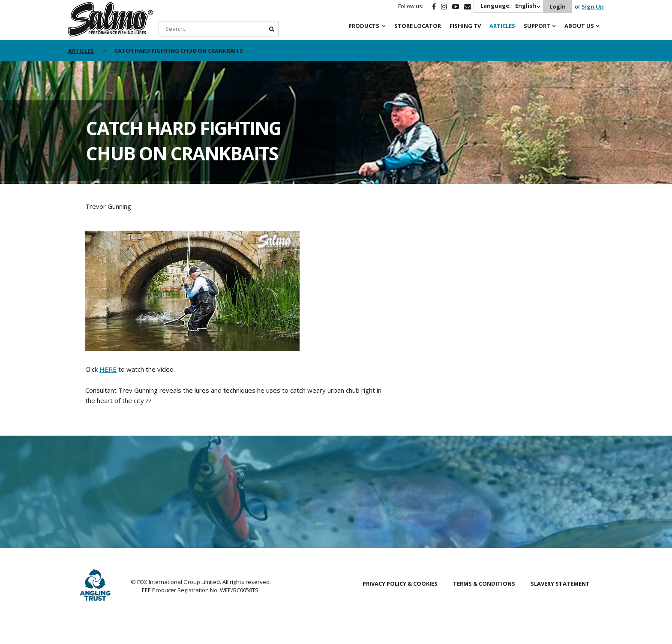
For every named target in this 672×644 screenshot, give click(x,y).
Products (364, 26)
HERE (108, 369)
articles (81, 51)
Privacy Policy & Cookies (400, 584)
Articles (502, 26)
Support (537, 26)
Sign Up (593, 6)
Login (558, 6)
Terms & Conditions (484, 584)
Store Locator (418, 26)
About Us (579, 26)
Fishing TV (465, 26)
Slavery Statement (560, 584)
